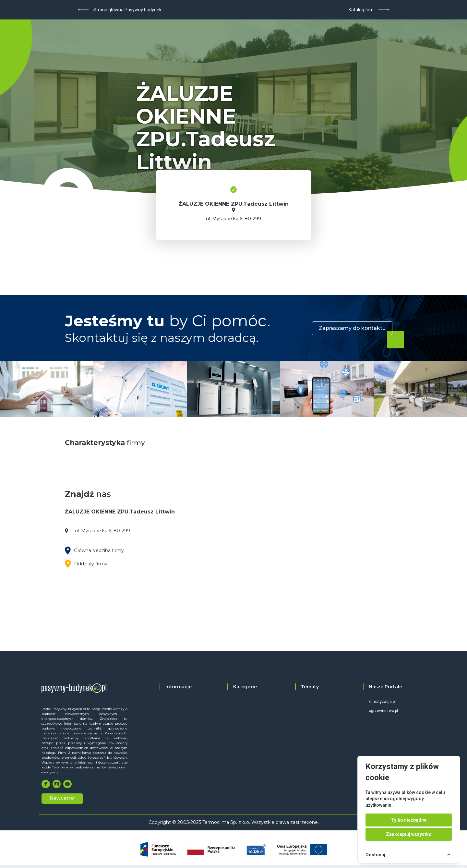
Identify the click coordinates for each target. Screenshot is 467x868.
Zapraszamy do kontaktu (352, 328)
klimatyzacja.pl (382, 702)
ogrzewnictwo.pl (383, 711)
